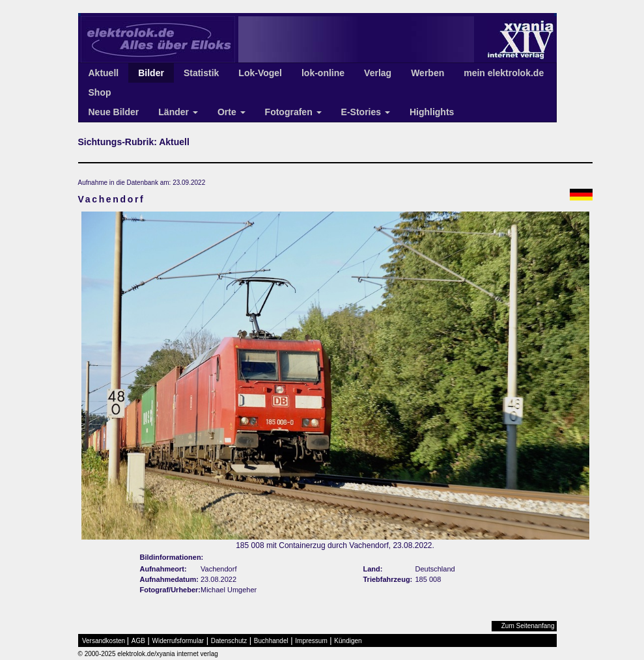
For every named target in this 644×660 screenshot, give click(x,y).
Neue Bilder (114, 112)
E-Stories (366, 112)
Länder (178, 112)
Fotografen (293, 112)
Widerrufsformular (178, 641)
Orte (231, 112)
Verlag (378, 73)
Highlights (432, 112)
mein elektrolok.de (504, 73)
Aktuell (104, 73)
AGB (138, 641)
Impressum (311, 641)
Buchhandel (271, 641)
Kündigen (348, 641)
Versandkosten (104, 641)
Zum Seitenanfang (528, 626)
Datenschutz (229, 641)
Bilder (151, 73)
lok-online (323, 73)
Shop (100, 92)
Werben (427, 73)
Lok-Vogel (260, 73)
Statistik (201, 73)
